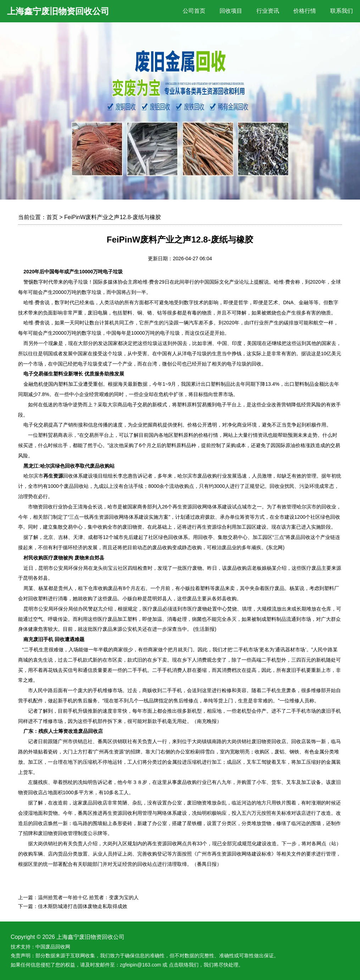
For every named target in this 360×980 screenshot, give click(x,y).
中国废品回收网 (53, 947)
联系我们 (342, 11)
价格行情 (305, 11)
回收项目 (231, 11)
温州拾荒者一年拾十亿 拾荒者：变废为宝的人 (88, 897)
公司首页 (194, 11)
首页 (52, 217)
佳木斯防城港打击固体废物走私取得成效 (83, 906)
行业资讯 (268, 11)
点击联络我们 (184, 965)
